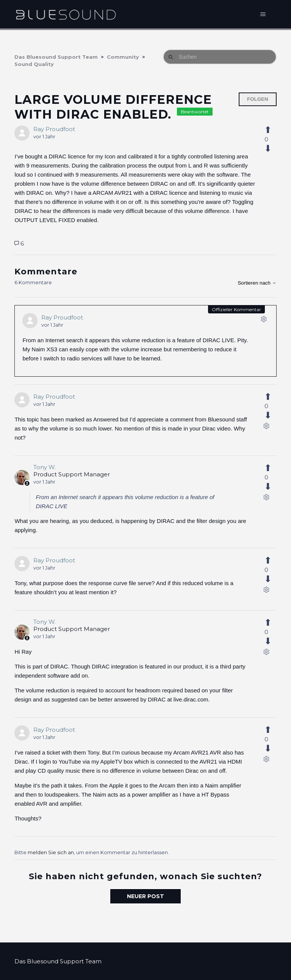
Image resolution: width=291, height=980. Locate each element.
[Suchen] (220, 57)
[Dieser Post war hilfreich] (272, 130)
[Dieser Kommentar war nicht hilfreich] (272, 415)
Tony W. (45, 467)
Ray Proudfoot (54, 129)
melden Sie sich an (51, 852)
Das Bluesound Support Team (56, 57)
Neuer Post (145, 896)
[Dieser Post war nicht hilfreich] (272, 149)
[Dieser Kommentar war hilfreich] (272, 397)
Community (123, 57)
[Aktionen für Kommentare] (264, 321)
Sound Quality (34, 64)
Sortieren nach (257, 283)
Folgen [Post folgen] (258, 99)
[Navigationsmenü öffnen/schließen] (263, 14)
